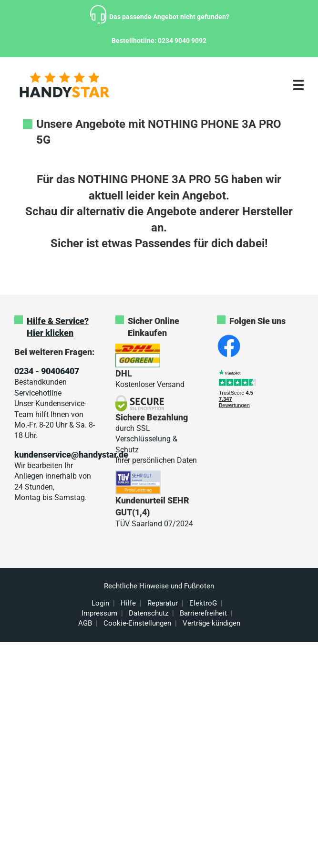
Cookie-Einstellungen (137, 623)
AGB (85, 623)
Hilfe (128, 603)
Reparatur (163, 603)
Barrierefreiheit (203, 613)
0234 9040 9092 (182, 41)
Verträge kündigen (211, 623)
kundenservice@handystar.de (71, 455)
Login (100, 603)
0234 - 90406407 (47, 371)
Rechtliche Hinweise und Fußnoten (159, 586)
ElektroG (203, 603)
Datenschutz (149, 613)
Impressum (99, 613)
